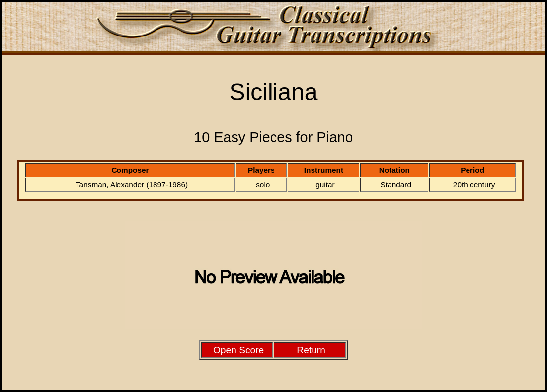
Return (311, 350)
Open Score (238, 350)
